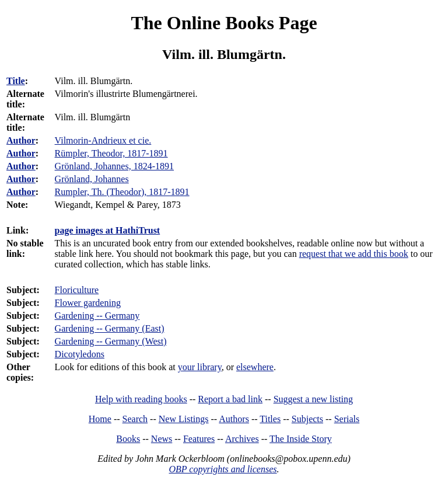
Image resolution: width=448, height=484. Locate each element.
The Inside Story (301, 439)
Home (100, 419)
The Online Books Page (224, 23)
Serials (347, 419)
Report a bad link (230, 399)
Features (199, 439)
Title (16, 81)
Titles (270, 419)
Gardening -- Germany (97, 316)
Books (128, 439)
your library (200, 367)
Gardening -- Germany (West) (111, 341)
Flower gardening (88, 303)
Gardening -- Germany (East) (110, 328)
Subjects (307, 419)
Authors (234, 419)
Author (21, 140)
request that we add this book (354, 254)
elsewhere (255, 367)
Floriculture (77, 290)
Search (135, 419)
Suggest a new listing (313, 399)
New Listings (184, 419)
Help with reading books (141, 399)
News (162, 439)
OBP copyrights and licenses (223, 469)
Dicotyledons (80, 354)
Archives (242, 439)
